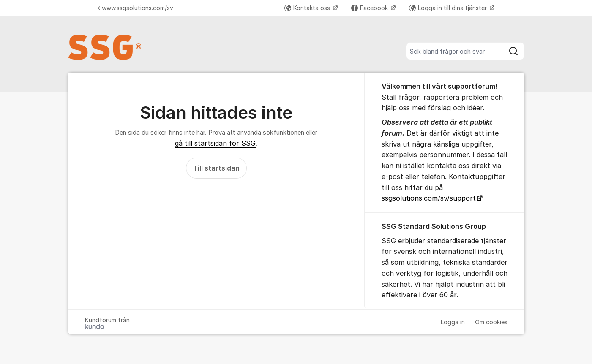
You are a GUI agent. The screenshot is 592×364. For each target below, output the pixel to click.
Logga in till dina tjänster (449, 8)
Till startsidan (216, 168)
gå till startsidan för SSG (215, 143)
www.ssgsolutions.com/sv (135, 8)
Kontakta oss (308, 8)
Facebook (370, 8)
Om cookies (491, 322)
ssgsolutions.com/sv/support (429, 198)
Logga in (453, 322)
